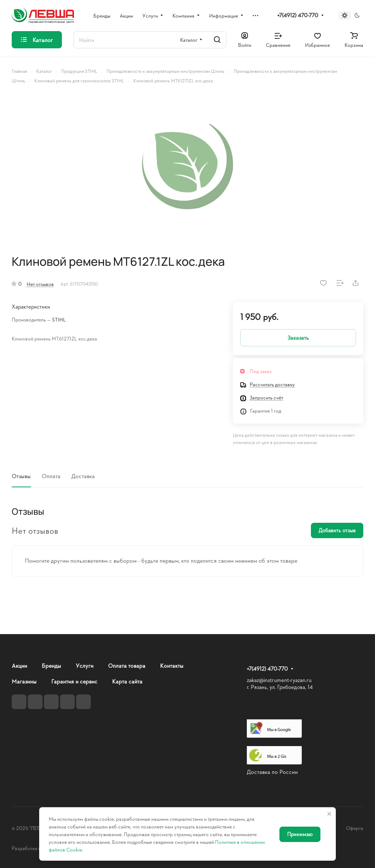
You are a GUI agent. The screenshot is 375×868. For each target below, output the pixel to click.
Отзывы (21, 476)
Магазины (24, 681)
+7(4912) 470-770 (298, 15)
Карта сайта (127, 681)
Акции (19, 665)
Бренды (51, 665)
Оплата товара (127, 665)
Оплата (51, 476)
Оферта (355, 828)
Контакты (172, 665)
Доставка (83, 476)
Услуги (85, 665)
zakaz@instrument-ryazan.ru (279, 680)
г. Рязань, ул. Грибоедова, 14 (280, 687)
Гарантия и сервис (74, 681)
